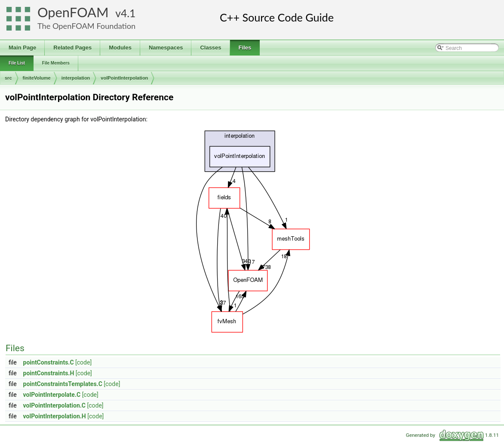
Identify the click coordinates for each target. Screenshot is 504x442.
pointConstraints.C (49, 362)
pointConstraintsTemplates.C (63, 384)
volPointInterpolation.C (54, 405)
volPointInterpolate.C (52, 395)
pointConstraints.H (49, 373)
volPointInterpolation (124, 78)
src (8, 78)
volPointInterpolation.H (55, 416)
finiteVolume (37, 78)
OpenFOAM (73, 12)
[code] (83, 362)
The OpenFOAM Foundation (86, 26)
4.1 (128, 13)
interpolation (76, 78)
